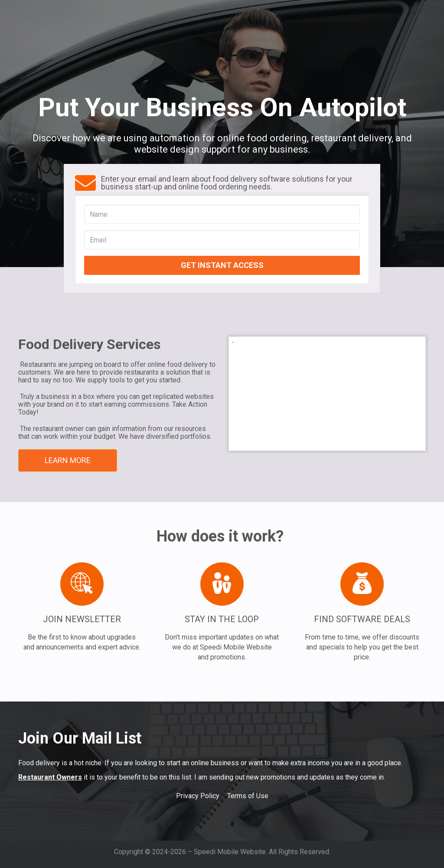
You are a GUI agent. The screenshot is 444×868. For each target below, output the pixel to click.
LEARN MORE (68, 460)
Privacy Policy (198, 796)
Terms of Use (248, 796)
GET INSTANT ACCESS (222, 265)
